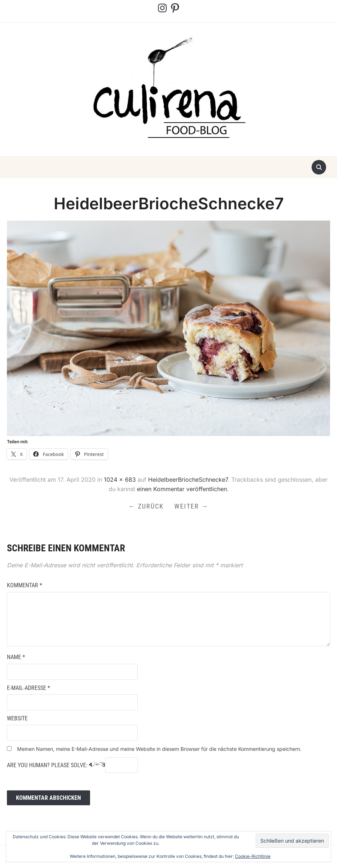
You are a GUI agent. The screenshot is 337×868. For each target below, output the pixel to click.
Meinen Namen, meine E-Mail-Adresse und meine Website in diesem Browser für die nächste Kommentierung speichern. (159, 750)
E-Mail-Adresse (29, 689)
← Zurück (146, 507)
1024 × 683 (120, 480)
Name (16, 658)
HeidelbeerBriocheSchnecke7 (188, 480)
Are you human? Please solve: (72, 766)
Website (17, 719)
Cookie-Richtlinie (253, 856)
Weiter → (192, 507)
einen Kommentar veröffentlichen (182, 489)
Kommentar (25, 586)
